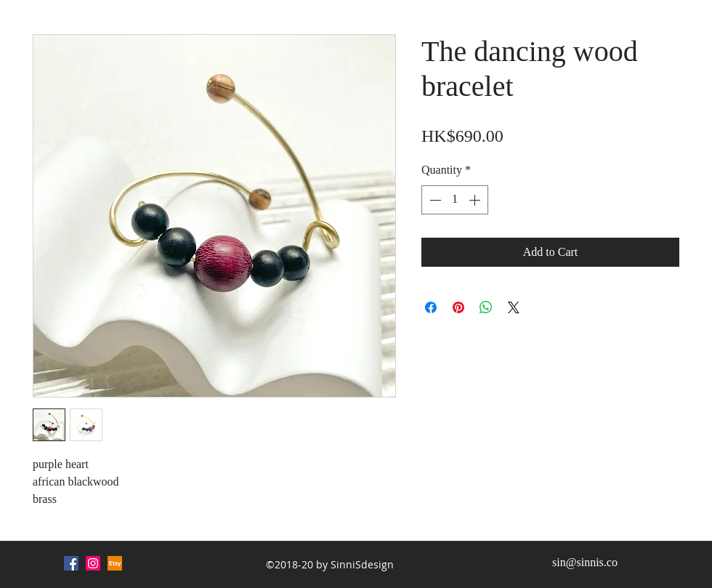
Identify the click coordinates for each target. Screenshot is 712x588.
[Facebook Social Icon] (71, 563)
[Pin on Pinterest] (458, 307)
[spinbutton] (455, 200)
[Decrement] (434, 200)
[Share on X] (514, 307)
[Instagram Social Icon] (93, 563)
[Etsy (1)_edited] (115, 563)
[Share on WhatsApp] (486, 307)
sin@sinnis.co (585, 562)
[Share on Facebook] (431, 307)
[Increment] (476, 200)
